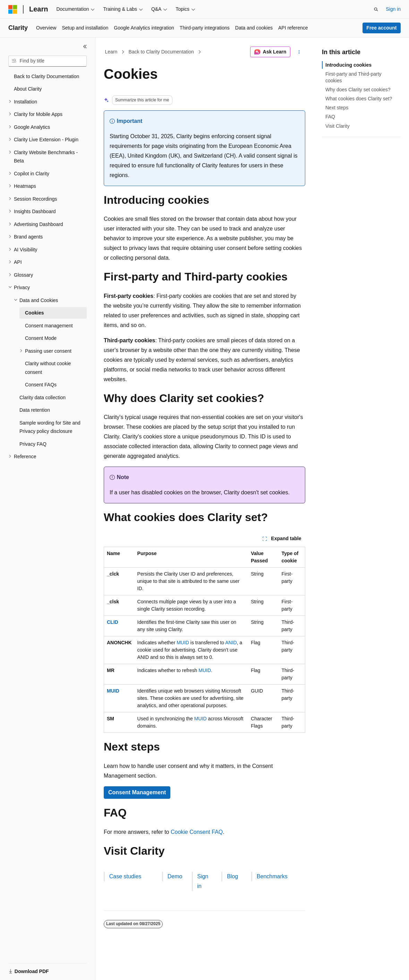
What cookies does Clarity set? (359, 99)
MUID (183, 643)
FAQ (330, 117)
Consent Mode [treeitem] (41, 338)
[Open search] (376, 9)
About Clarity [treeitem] (28, 89)
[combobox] (48, 61)
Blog (232, 876)
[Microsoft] (13, 9)
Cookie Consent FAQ (197, 832)
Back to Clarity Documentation (161, 52)
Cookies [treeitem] (34, 313)
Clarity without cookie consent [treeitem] (48, 368)
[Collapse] (85, 47)
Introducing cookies (348, 65)
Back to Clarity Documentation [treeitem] (46, 76)
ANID (231, 643)
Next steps (337, 108)
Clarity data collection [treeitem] (42, 397)
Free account (381, 28)
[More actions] (299, 52)
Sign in (393, 9)
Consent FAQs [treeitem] (41, 385)
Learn (111, 52)
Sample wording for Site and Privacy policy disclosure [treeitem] (50, 427)
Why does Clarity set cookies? (358, 90)
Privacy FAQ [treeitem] (33, 444)
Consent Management (137, 792)
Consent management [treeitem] (49, 326)
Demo (175, 876)
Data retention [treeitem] (35, 410)
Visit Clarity (338, 126)
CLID (113, 622)
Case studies (125, 876)
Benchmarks (272, 876)
